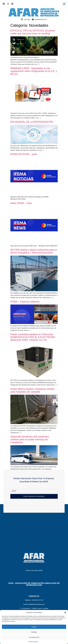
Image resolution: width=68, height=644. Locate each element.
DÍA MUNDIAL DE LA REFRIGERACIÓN (32, 122)
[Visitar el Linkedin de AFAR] (12, 4)
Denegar (34, 632)
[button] (65, 612)
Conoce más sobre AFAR (34, 571)
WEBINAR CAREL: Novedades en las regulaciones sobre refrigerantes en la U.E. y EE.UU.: (34, 71)
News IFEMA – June (21, 203)
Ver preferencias (34, 637)
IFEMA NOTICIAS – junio (24, 154)
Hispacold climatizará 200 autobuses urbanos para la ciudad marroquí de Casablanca (30, 439)
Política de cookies (33, 642)
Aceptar (34, 627)
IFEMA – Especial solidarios (25, 302)
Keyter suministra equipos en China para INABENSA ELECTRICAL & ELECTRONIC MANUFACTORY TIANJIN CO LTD (33, 337)
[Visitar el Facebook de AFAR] (4, 4)
